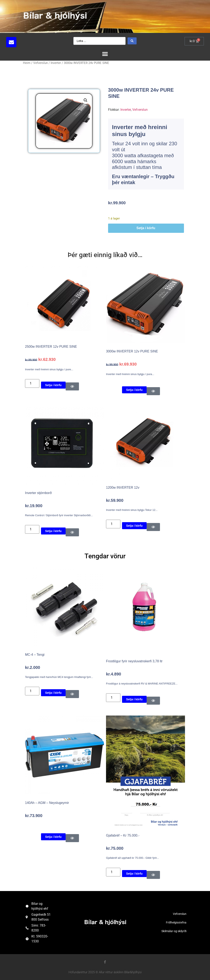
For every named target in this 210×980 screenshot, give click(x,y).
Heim (27, 63)
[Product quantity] (32, 383)
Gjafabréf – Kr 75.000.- (123, 835)
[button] (105, 54)
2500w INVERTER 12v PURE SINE (51, 347)
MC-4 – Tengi (35, 655)
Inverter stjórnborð (38, 493)
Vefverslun (41, 63)
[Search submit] (132, 41)
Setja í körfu (146, 228)
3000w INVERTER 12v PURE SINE (132, 351)
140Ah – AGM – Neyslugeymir (47, 803)
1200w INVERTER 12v (123, 488)
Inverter (56, 63)
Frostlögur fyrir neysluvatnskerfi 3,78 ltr (134, 661)
